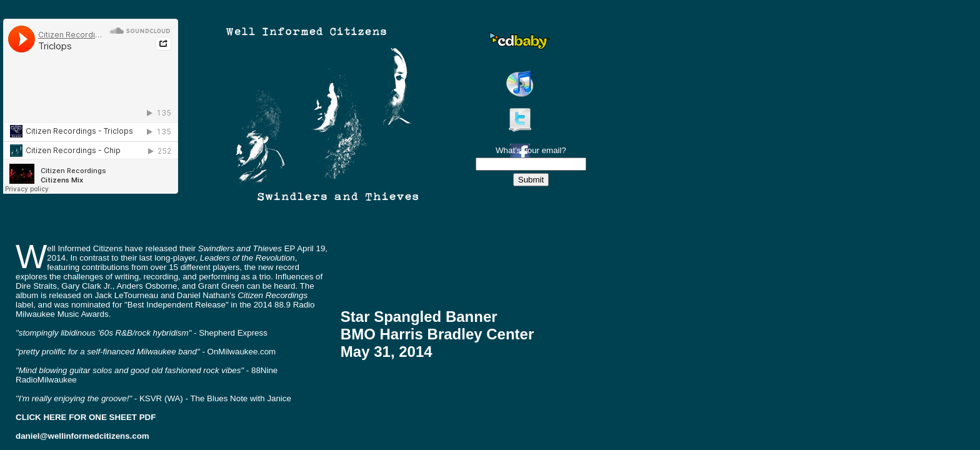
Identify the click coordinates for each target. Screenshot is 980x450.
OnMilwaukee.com (242, 352)
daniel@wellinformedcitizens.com (82, 436)
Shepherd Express (233, 333)
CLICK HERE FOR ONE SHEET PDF (86, 417)
